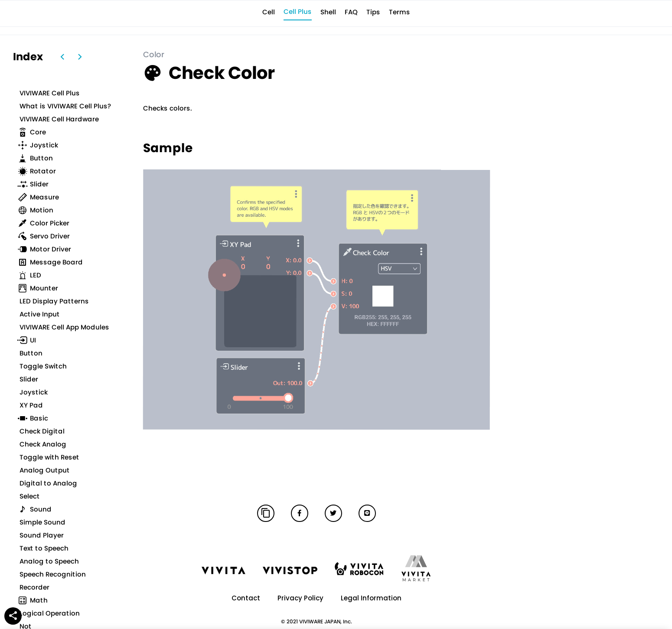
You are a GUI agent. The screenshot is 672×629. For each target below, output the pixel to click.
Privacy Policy (300, 598)
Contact (246, 598)
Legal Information (371, 598)
